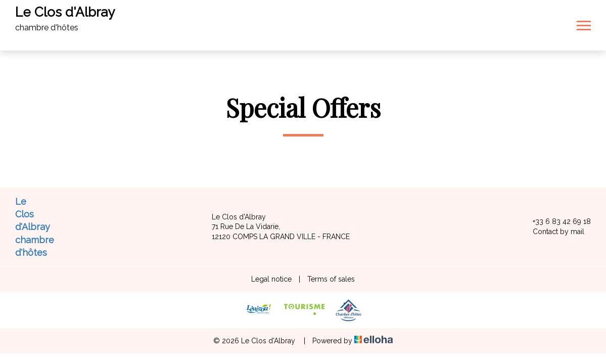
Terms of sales (331, 279)
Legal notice (271, 279)
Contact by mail (553, 232)
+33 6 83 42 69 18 (556, 222)
